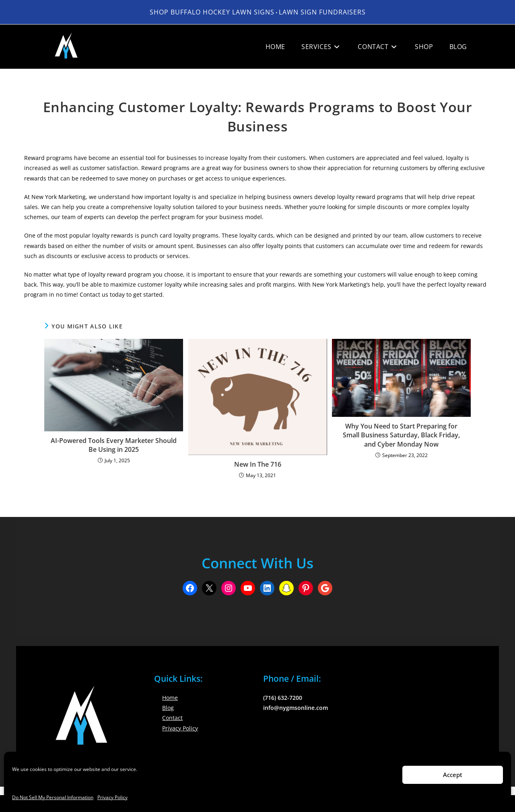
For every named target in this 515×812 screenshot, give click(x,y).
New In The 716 (258, 464)
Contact (172, 718)
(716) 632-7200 (283, 698)
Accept (453, 775)
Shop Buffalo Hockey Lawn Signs (212, 12)
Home (170, 698)
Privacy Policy (112, 797)
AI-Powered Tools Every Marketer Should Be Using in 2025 (114, 445)
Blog (168, 708)
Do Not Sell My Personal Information (53, 797)
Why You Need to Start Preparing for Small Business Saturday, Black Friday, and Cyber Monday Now (401, 435)
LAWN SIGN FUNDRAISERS (322, 12)
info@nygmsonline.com (296, 708)
